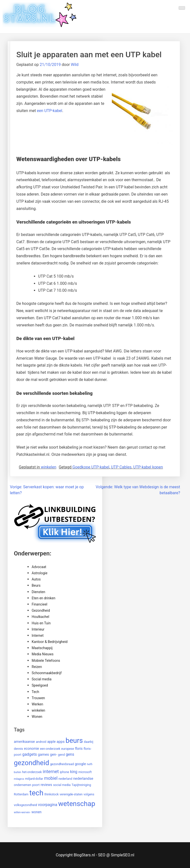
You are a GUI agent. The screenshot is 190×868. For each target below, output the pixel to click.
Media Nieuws (43, 654)
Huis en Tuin (41, 623)
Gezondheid (41, 610)
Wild (75, 65)
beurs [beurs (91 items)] (74, 740)
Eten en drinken (44, 598)
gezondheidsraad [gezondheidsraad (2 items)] (62, 764)
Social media (42, 679)
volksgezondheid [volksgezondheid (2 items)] (25, 805)
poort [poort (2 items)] (36, 785)
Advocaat (39, 567)
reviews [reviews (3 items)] (46, 785)
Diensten (38, 592)
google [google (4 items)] (80, 764)
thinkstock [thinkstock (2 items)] (51, 794)
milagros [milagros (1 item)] (19, 779)
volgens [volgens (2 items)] (89, 794)
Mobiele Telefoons (46, 661)
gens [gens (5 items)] (70, 754)
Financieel (39, 604)
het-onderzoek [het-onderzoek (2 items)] (32, 772)
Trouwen (38, 698)
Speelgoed (40, 685)
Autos (36, 579)
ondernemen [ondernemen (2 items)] (23, 785)
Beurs (36, 585)
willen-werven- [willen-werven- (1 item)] (22, 812)
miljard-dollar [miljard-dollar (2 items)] (34, 779)
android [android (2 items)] (41, 742)
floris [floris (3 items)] (79, 749)
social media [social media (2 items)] (62, 785)
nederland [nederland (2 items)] (65, 779)
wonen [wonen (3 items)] (36, 812)
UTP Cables (121, 467)
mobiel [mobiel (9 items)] (51, 778)
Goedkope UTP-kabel (91, 467)
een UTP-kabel (49, 111)
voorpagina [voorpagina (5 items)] (48, 805)
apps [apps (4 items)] (61, 742)
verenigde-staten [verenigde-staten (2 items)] (71, 794)
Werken (37, 704)
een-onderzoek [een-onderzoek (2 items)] (50, 749)
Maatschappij (42, 648)
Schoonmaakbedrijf (47, 673)
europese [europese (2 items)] (68, 749)
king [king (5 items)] (74, 772)
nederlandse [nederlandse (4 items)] (83, 779)
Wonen (37, 717)
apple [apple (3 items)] (51, 742)
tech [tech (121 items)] (36, 793)
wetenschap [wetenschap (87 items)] (77, 804)
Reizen (37, 667)
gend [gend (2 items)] (61, 755)
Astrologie (40, 573)
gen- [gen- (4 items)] (53, 754)
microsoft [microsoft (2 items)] (85, 772)
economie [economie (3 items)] (32, 749)
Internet (38, 636)
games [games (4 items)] (43, 754)
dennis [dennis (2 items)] (18, 749)
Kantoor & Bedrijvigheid (50, 642)
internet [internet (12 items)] (51, 771)
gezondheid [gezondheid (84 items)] (32, 763)
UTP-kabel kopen (148, 467)
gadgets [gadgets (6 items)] (30, 754)
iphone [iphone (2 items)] (65, 772)
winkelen (48, 467)
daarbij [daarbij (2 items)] (89, 742)
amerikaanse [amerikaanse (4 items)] (24, 742)
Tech (35, 692)
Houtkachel (40, 617)
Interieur (38, 629)
